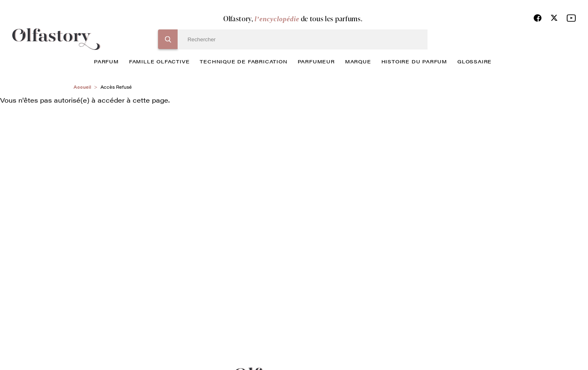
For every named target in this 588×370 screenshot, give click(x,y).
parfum (106, 61)
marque (358, 61)
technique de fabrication (243, 61)
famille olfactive (159, 61)
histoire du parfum (414, 61)
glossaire (474, 61)
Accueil (82, 87)
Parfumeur (316, 61)
